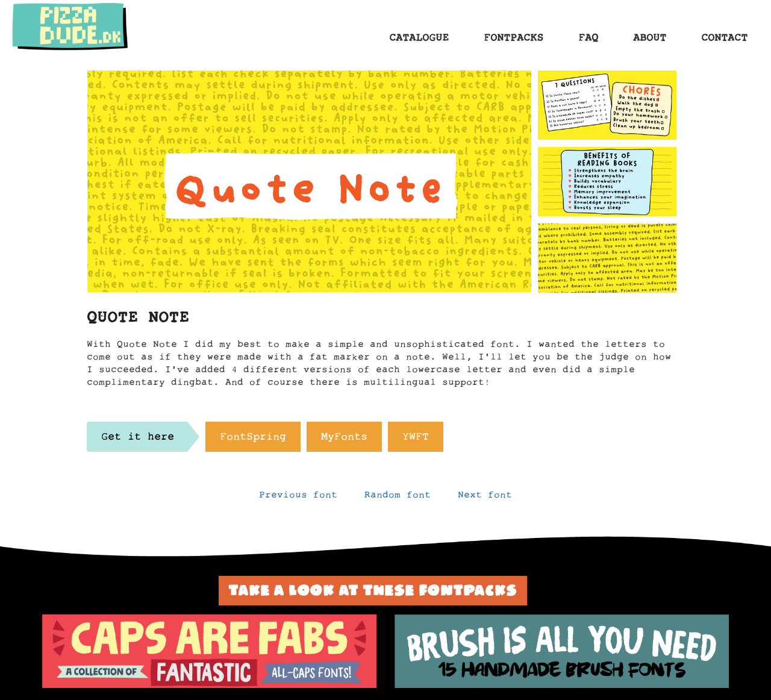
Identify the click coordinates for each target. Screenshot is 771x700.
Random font (398, 498)
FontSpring (253, 440)
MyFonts (344, 440)
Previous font (298, 498)
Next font (485, 498)
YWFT (416, 440)
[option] (209, 651)
